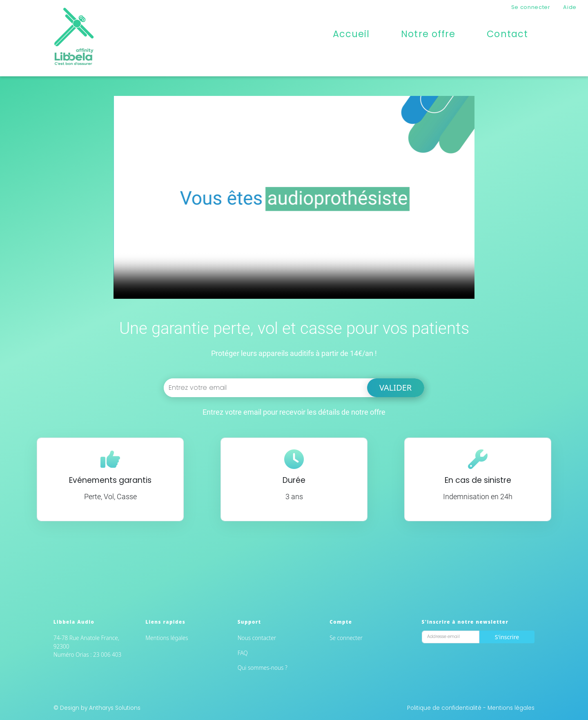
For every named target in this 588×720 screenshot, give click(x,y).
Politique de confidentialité (445, 708)
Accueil (351, 34)
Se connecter (531, 7)
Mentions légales (167, 638)
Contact (507, 34)
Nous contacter (257, 638)
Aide (570, 7)
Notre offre (428, 34)
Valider (395, 388)
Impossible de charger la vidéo (294, 197)
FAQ (243, 653)
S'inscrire (507, 637)
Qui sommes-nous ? (263, 668)
